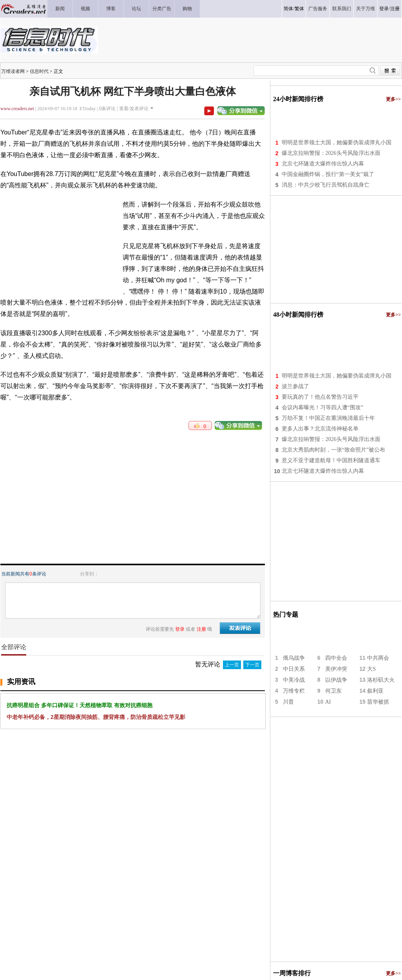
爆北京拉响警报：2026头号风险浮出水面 (331, 153)
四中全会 (336, 658)
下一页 (252, 665)
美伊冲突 (336, 669)
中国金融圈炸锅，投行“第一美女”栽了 (328, 174)
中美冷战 (294, 680)
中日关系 (294, 669)
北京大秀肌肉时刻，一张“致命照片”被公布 (333, 450)
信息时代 (39, 71)
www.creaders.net (17, 109)
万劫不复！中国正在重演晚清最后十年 (328, 418)
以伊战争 (336, 680)
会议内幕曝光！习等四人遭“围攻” (322, 407)
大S (371, 669)
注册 (395, 9)
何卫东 (333, 691)
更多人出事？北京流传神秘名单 (320, 429)
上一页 (232, 665)
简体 (288, 9)
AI (328, 702)
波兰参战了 (295, 386)
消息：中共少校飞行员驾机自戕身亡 (326, 185)
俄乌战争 (294, 658)
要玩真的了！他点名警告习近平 (320, 397)
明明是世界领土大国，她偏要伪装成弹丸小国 (337, 142)
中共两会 (378, 658)
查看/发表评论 (134, 109)
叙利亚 (375, 691)
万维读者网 (13, 71)
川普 (288, 702)
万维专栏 (294, 691)
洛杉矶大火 (381, 680)
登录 (384, 9)
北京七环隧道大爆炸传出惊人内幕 (323, 164)
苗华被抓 (378, 702)
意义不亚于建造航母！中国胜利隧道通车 (331, 460)
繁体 (299, 9)
